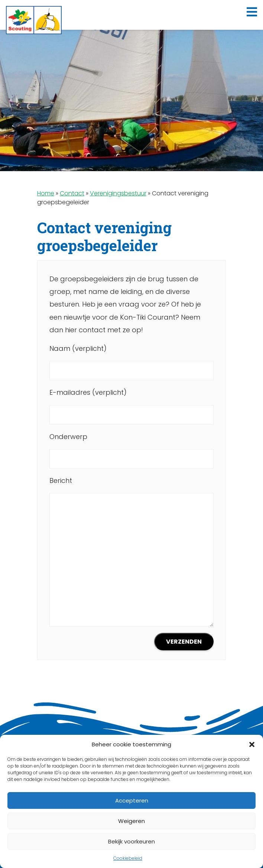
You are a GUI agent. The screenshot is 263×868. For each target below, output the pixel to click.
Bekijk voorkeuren (131, 841)
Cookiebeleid (128, 858)
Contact (72, 193)
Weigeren (131, 821)
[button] (252, 744)
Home (46, 193)
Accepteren (132, 800)
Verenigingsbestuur (118, 193)
